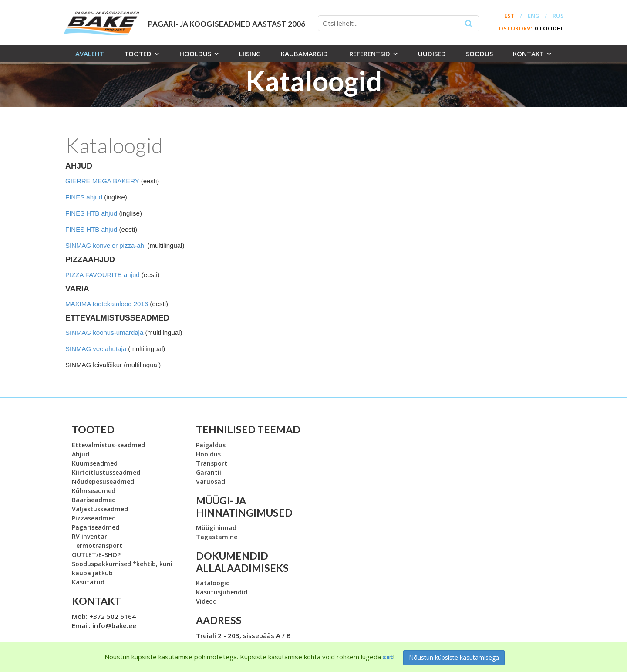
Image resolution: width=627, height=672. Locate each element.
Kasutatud (88, 582)
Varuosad (211, 481)
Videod (206, 601)
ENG (534, 16)
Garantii (209, 472)
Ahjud (81, 454)
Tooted (138, 54)
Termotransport (97, 545)
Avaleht (90, 54)
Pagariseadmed (96, 527)
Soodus (479, 54)
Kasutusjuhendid (222, 592)
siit (388, 657)
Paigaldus (211, 445)
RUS (558, 16)
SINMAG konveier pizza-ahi (105, 245)
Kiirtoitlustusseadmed (106, 472)
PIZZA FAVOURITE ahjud (103, 275)
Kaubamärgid (304, 54)
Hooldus (195, 54)
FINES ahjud (84, 197)
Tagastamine (217, 537)
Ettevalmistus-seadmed (108, 445)
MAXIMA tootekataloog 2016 (107, 304)
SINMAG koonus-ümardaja (104, 333)
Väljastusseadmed (100, 509)
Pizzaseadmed (94, 518)
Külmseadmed (94, 491)
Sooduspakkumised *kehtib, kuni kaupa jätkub (122, 568)
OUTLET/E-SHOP (96, 555)
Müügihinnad (216, 528)
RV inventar (89, 536)
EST (509, 16)
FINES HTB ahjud (91, 213)
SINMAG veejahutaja (96, 349)
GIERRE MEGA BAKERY (102, 181)
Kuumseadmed (95, 463)
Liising (250, 54)
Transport (212, 463)
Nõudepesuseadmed (103, 481)
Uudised (432, 54)
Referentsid (370, 54)
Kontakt (528, 54)
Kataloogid (213, 583)
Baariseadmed (94, 500)
